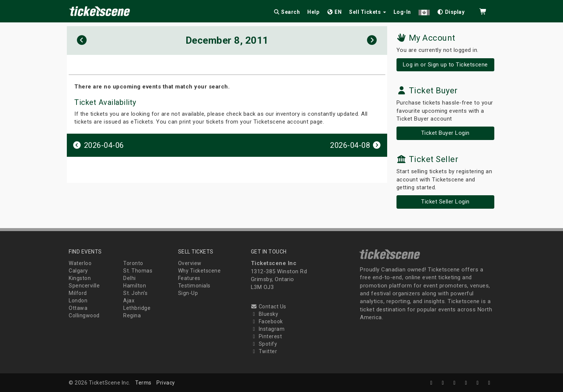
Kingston (80, 278)
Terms (143, 383)
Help (313, 12)
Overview (190, 263)
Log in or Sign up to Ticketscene (445, 65)
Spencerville (84, 286)
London (78, 301)
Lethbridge (137, 308)
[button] (424, 11)
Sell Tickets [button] (368, 12)
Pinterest (267, 336)
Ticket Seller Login (445, 202)
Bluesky (265, 314)
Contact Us (269, 307)
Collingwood (84, 315)
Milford (78, 293)
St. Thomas (138, 271)
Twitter (264, 351)
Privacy (166, 383)
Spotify (264, 344)
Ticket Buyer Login (445, 133)
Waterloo (80, 263)
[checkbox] (451, 11)
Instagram (268, 329)
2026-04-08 (356, 145)
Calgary (78, 271)
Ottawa (78, 308)
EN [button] (334, 12)
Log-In (402, 12)
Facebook (267, 321)
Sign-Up (188, 293)
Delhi (130, 278)
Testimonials (194, 286)
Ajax (129, 301)
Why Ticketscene (200, 271)
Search (287, 12)
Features (189, 278)
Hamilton (135, 286)
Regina (132, 315)
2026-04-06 (98, 145)
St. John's (135, 293)
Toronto (133, 263)
